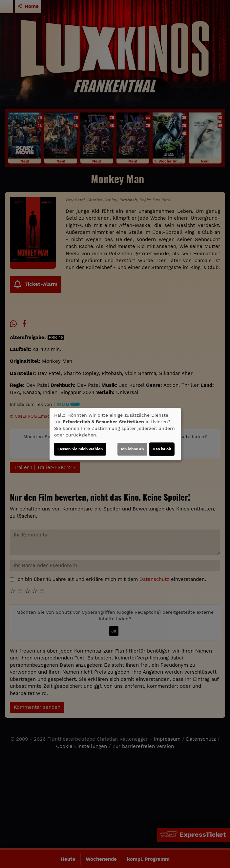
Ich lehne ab (132, 449)
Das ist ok (162, 449)
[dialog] (115, 434)
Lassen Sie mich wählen (80, 449)
